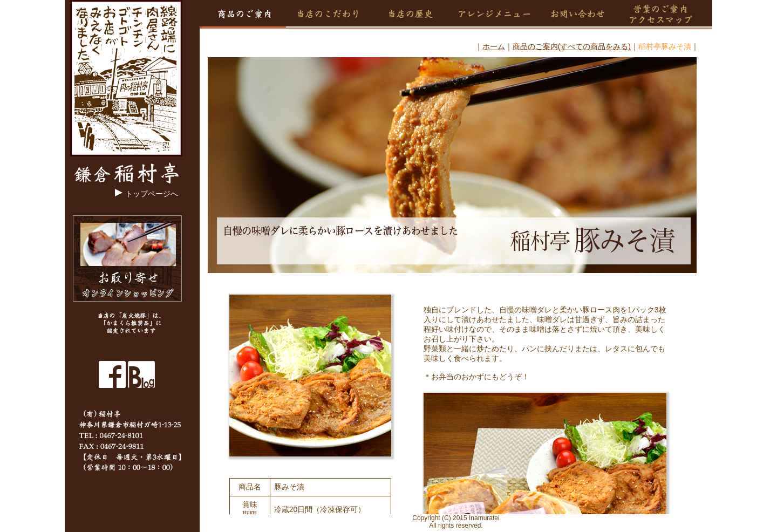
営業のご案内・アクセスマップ (666, 14)
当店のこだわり (330, 14)
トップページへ (152, 194)
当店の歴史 (410, 14)
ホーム (494, 46)
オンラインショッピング (127, 258)
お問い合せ (580, 14)
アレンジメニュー (493, 14)
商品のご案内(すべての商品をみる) (572, 46)
